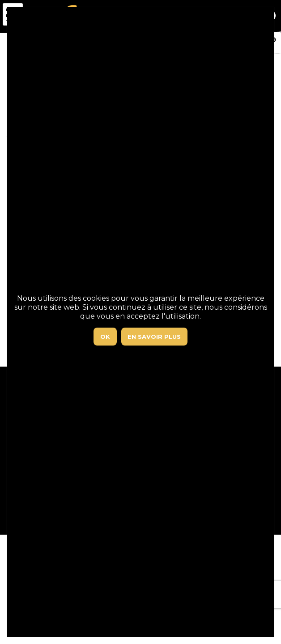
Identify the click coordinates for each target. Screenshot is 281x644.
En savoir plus (154, 337)
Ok (105, 337)
